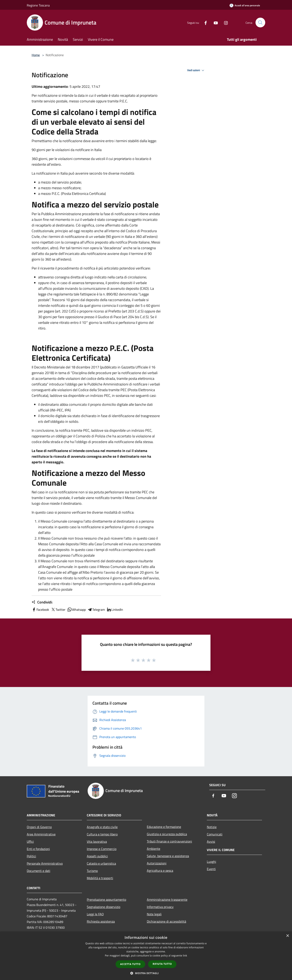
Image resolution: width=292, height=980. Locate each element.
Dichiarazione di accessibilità (166, 921)
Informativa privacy (160, 907)
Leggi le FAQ (95, 914)
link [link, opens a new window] (185, 956)
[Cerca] (260, 23)
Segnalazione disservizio (104, 907)
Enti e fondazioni (38, 849)
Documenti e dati (39, 871)
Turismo (92, 871)
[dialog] (146, 956)
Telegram (96, 610)
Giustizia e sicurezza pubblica (167, 834)
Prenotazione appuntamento (106, 899)
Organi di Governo (39, 827)
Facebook (40, 610)
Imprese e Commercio (102, 849)
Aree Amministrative (41, 834)
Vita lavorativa (97, 842)
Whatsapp (76, 610)
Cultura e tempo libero (102, 834)
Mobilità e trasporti (100, 878)
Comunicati (215, 834)
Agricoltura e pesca (160, 871)
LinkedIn (115, 610)
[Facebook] (204, 22)
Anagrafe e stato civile (102, 827)
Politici (31, 856)
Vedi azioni (196, 70)
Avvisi (211, 842)
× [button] (287, 936)
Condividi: (42, 602)
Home (36, 55)
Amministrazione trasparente (167, 899)
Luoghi (211, 862)
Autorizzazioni (157, 863)
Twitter (58, 610)
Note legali (154, 914)
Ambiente (154, 849)
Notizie (212, 827)
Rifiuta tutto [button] (162, 964)
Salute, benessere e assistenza (168, 856)
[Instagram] (224, 22)
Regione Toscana (38, 5)
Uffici (30, 842)
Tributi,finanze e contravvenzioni (169, 841)
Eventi (211, 869)
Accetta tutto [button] (130, 964)
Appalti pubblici (97, 856)
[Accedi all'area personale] (245, 5)
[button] (146, 973)
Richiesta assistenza (101, 921)
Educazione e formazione (164, 827)
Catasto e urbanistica (101, 863)
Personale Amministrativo (45, 863)
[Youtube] (214, 22)
